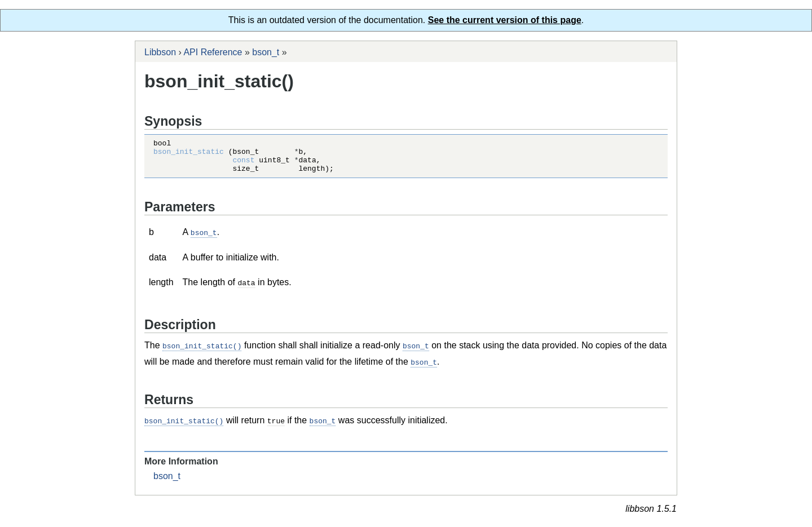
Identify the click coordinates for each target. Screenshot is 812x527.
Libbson (160, 52)
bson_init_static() (202, 351)
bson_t (266, 52)
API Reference (213, 52)
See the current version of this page (505, 20)
